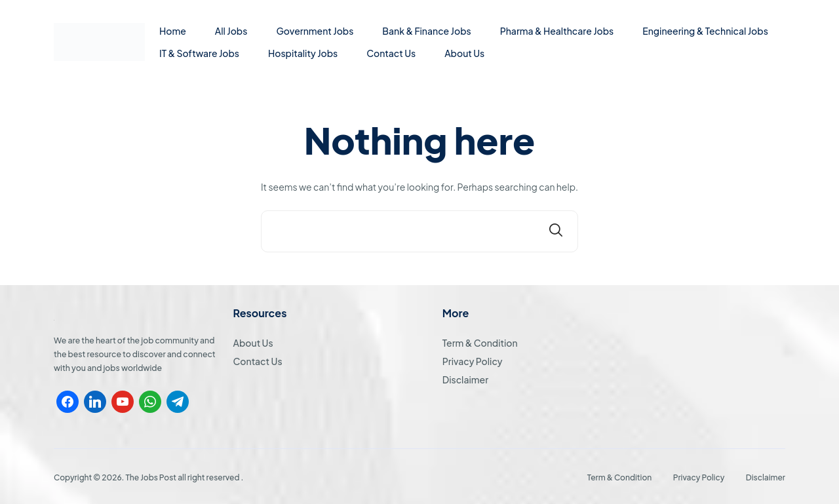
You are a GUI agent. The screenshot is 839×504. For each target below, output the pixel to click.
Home (173, 31)
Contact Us (391, 53)
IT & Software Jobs (199, 53)
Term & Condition (480, 343)
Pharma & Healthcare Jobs (557, 31)
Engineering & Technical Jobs (705, 31)
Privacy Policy (473, 361)
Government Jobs (315, 31)
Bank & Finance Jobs (426, 31)
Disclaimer (465, 379)
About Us (464, 53)
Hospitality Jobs (303, 53)
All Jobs (231, 31)
